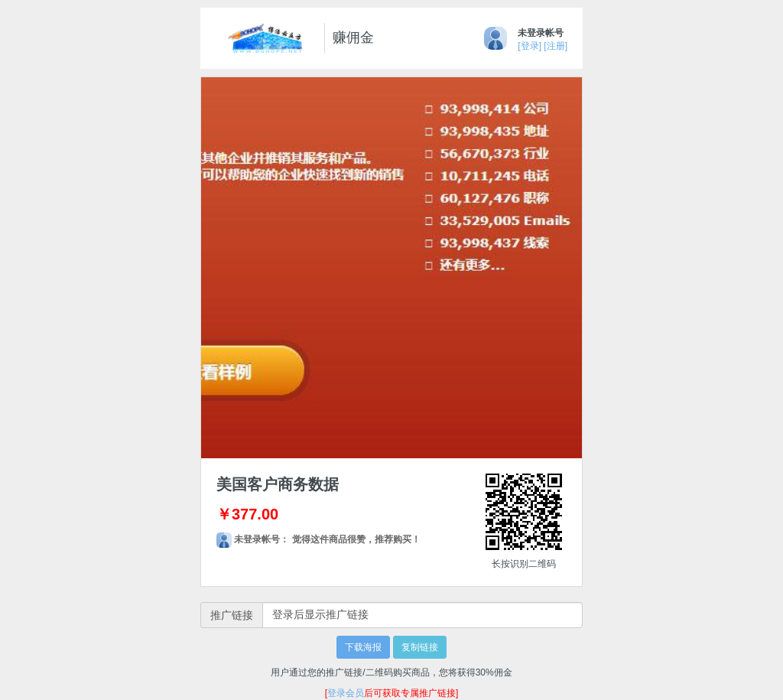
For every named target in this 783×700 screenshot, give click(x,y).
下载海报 (363, 647)
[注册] (556, 46)
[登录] (530, 46)
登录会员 (346, 693)
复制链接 (420, 647)
